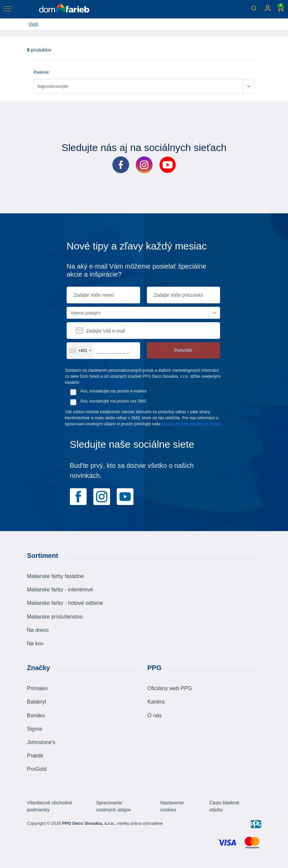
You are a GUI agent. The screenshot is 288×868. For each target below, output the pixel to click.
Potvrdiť (183, 350)
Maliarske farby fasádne (56, 576)
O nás (155, 715)
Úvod (33, 24)
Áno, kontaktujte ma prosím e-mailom (114, 391)
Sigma (35, 729)
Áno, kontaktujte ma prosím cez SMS (113, 401)
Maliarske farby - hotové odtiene (65, 603)
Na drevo (38, 630)
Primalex (37, 688)
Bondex (36, 715)
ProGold (37, 769)
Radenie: (42, 72)
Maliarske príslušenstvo (55, 617)
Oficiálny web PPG (170, 688)
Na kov (35, 643)
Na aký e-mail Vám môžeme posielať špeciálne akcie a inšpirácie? (136, 270)
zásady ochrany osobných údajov (191, 424)
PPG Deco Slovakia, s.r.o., (89, 823)
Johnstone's (41, 742)
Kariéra (156, 702)
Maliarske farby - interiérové (60, 590)
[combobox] (80, 351)
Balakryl (37, 702)
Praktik (35, 756)
